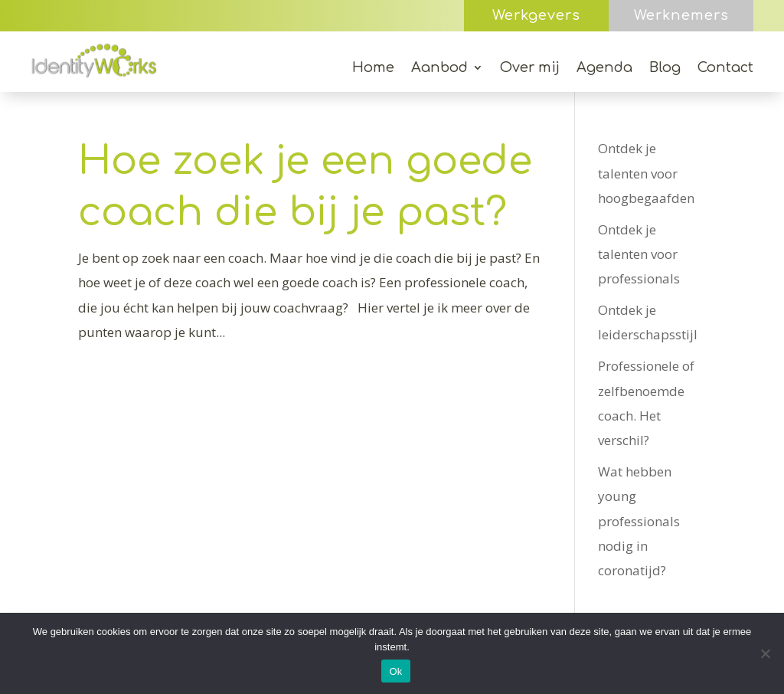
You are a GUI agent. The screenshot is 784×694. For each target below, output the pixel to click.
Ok (395, 671)
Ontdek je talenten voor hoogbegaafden (646, 173)
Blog (665, 69)
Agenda (604, 69)
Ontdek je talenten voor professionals (639, 254)
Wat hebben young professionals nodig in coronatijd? (639, 521)
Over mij (530, 69)
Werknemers (681, 15)
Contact (725, 69)
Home (373, 69)
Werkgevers (536, 15)
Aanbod (439, 69)
